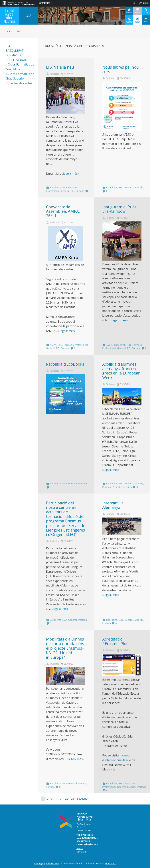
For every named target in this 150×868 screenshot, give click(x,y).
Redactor (54, 74)
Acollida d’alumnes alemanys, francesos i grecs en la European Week (122, 371)
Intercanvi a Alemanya (113, 505)
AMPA (53, 345)
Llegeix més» (70, 174)
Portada (80, 191)
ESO (64, 187)
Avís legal (39, 864)
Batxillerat (55, 187)
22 (67, 799)
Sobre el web (52, 864)
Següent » (83, 799)
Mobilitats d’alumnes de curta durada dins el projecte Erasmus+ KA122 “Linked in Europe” (65, 648)
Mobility (139, 483)
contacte (81, 852)
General (65, 191)
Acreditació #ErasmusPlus (115, 641)
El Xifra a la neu (60, 67)
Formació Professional (76, 345)
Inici (9, 31)
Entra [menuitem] (146, 3)
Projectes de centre (19, 83)
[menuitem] (19, 3)
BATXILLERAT (15, 51)
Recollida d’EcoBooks (65, 364)
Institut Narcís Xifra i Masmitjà (9, 16)
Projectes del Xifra (122, 487)
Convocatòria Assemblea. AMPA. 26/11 (63, 211)
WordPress (110, 864)
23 (73, 799)
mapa (80, 848)
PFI (73, 191)
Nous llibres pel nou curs (120, 69)
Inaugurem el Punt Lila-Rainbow (119, 209)
